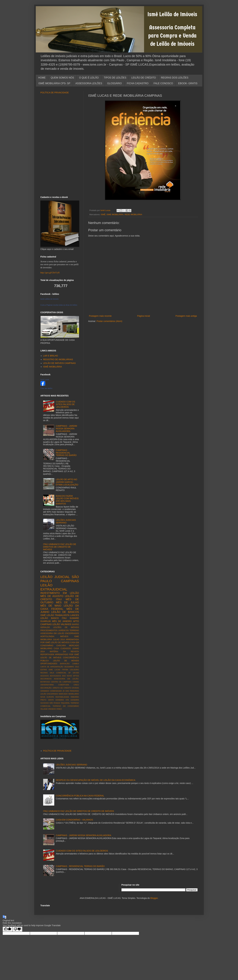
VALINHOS (66, 624)
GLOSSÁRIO (115, 83)
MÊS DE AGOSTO (52, 596)
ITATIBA (65, 670)
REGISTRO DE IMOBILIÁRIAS (58, 359)
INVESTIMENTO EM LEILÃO (60, 593)
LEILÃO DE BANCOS (65, 612)
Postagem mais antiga (186, 316)
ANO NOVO (67, 676)
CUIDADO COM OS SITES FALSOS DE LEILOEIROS (65, 404)
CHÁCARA (61, 646)
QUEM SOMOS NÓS (62, 78)
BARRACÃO (65, 664)
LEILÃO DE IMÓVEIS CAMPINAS (59, 363)
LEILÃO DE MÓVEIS (66, 661)
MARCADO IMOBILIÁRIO (69, 694)
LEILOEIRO (74, 670)
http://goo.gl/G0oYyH (50, 273)
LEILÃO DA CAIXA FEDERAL (60, 607)
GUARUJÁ (46, 621)
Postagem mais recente (100, 316)
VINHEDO (52, 709)
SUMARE (74, 618)
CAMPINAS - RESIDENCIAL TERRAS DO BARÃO (66, 453)
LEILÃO (56, 624)
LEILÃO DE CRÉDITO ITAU (60, 598)
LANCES (75, 615)
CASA (56, 648)
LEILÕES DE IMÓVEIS (66, 627)
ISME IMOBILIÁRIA (115, 215)
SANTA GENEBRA (56, 700)
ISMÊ (103, 215)
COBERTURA (64, 685)
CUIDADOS (66, 648)
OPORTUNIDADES (49, 664)
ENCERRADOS (72, 633)
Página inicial (144, 316)
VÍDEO (59, 709)
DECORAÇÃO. (46, 688)
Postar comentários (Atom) (109, 321)
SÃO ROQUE (55, 703)
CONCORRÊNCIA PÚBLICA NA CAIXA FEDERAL (80, 796)
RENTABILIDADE (62, 697)
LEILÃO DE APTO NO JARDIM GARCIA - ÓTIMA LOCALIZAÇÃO (67, 482)
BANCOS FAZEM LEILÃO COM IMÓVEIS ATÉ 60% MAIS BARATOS (67, 500)
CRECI (76, 685)
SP (69, 673)
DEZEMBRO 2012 (72, 667)
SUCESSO (45, 703)
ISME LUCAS (54, 670)
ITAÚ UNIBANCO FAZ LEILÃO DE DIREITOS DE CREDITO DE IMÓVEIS (60, 547)
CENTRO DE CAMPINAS (61, 682)
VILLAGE (44, 709)
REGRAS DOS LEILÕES (175, 78)
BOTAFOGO (45, 682)
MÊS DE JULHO (67, 602)
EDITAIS (44, 670)
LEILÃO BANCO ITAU (53, 618)
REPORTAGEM (47, 655)
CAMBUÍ (76, 664)
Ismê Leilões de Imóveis (49, 299)
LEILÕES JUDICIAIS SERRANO (66, 521)
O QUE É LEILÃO (89, 78)
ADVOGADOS (55, 676)
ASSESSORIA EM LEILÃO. (66, 679)
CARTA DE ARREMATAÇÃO (52, 667)
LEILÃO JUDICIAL (55, 577)
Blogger (154, 898)
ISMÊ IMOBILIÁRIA (53, 367)
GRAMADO (45, 691)
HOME (42, 78)
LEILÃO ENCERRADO (49, 694)
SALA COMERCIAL (58, 673)
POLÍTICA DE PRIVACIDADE (55, 93)
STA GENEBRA (72, 700)
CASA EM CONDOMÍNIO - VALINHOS (74, 820)
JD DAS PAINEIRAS (71, 691)
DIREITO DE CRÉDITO (62, 688)
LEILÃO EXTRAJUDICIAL (54, 587)
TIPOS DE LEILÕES (115, 78)
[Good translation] (8, 929)
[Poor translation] (17, 929)
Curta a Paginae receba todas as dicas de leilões (59, 305)
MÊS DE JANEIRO (62, 621)
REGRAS (44, 673)
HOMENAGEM (56, 691)
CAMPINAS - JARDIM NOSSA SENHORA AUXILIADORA (66, 429)
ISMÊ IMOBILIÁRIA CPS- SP (54, 83)
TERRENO (74, 630)
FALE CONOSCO (163, 83)
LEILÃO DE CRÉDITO (144, 78)
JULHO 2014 (59, 640)
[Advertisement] (143, 309)
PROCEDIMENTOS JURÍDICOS (55, 630)
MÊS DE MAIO (51, 606)
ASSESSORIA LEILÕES (89, 83)
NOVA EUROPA (47, 697)
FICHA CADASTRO (138, 83)
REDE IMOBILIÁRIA (133, 215)
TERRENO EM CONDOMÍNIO (66, 706)
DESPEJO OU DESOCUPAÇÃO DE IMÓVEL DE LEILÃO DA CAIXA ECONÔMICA (96, 780)
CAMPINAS (70, 581)
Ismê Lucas (45, 379)
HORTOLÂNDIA (47, 636)
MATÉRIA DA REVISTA (64, 652)
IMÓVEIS (64, 636)
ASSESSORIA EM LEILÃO (52, 633)
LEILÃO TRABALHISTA (58, 615)
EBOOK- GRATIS (188, 83)
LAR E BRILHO (51, 356)
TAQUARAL (65, 703)
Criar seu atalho (46, 388)
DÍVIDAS (75, 688)
